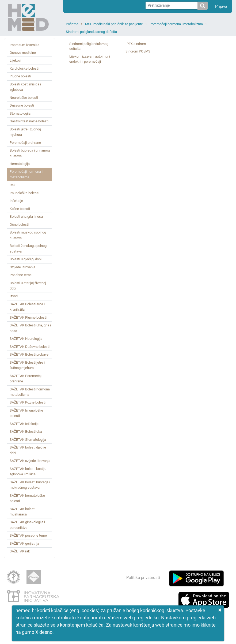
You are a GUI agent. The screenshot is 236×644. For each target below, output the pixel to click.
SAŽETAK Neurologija (26, 339)
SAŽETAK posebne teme (28, 535)
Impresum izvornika (24, 45)
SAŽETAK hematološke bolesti (27, 498)
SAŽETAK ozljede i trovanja (30, 461)
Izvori (14, 296)
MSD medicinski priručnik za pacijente (114, 24)
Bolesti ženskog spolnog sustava (28, 248)
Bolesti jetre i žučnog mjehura (25, 132)
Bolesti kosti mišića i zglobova (25, 87)
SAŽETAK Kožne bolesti (28, 402)
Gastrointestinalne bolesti (29, 121)
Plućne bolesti (20, 76)
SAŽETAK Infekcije (24, 424)
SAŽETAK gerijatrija (24, 543)
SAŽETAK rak (20, 551)
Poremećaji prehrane (25, 143)
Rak (13, 185)
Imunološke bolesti (24, 193)
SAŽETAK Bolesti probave (29, 354)
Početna (72, 24)
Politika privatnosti (143, 578)
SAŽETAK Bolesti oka (26, 432)
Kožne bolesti (20, 209)
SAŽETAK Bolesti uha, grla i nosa (30, 328)
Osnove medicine (23, 53)
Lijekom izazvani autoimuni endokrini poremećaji (90, 59)
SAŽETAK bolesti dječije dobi (28, 450)
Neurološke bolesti (24, 98)
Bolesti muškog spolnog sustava (28, 235)
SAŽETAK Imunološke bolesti (26, 413)
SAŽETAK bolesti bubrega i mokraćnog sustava (30, 485)
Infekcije (16, 201)
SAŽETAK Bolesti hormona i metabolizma (31, 392)
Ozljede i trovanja (22, 267)
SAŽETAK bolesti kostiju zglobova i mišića (28, 471)
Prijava (221, 6)
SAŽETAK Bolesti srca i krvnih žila (27, 307)
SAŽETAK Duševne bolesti (30, 347)
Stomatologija (20, 113)
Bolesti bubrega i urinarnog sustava (30, 153)
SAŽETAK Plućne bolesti (28, 317)
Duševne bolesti (22, 105)
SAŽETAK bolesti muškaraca (22, 512)
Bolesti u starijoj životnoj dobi (28, 286)
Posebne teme (21, 275)
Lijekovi (15, 60)
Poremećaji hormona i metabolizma (176, 24)
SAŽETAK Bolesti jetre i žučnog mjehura (27, 365)
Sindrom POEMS (138, 51)
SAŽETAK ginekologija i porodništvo (27, 525)
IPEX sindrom (136, 44)
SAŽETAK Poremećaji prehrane (26, 379)
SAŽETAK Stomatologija (28, 440)
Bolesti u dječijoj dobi (26, 259)
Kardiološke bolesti (24, 68)
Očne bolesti (19, 225)
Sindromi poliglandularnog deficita (91, 32)
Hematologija (20, 164)
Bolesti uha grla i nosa (26, 216)
